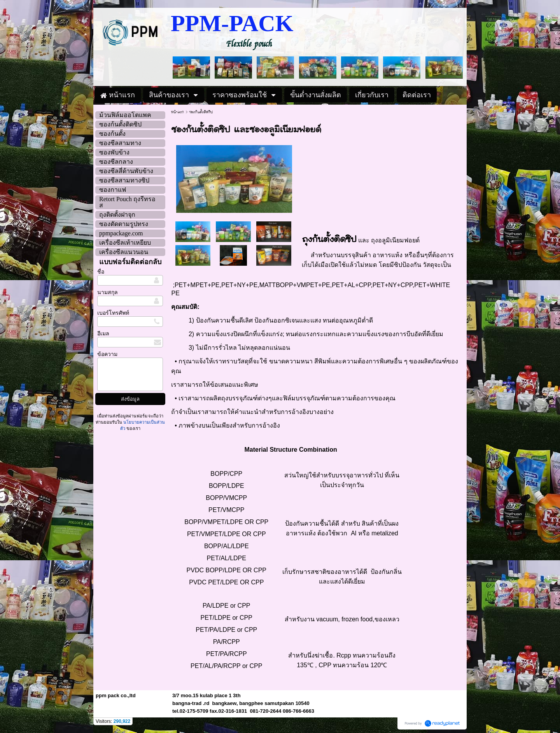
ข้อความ (107, 354)
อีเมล (103, 334)
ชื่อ (101, 272)
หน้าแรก (178, 112)
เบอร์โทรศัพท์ (113, 313)
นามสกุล (108, 292)
